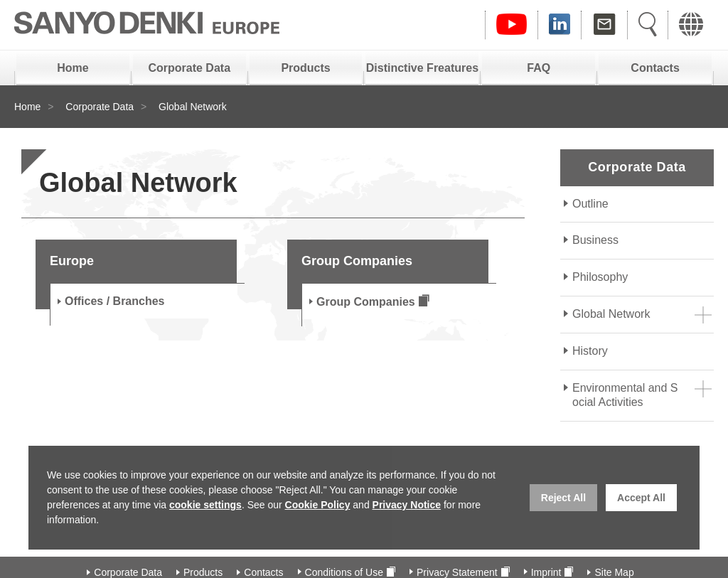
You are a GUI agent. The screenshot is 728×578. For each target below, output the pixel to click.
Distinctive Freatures (422, 68)
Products (305, 68)
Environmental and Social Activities (625, 395)
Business (595, 240)
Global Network (611, 314)
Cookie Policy (318, 505)
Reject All (563, 498)
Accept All (641, 498)
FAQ (539, 68)
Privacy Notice (407, 505)
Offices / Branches (115, 301)
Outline (590, 204)
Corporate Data (189, 68)
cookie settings (205, 505)
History (590, 351)
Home (73, 68)
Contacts (655, 68)
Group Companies (366, 302)
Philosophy (600, 277)
